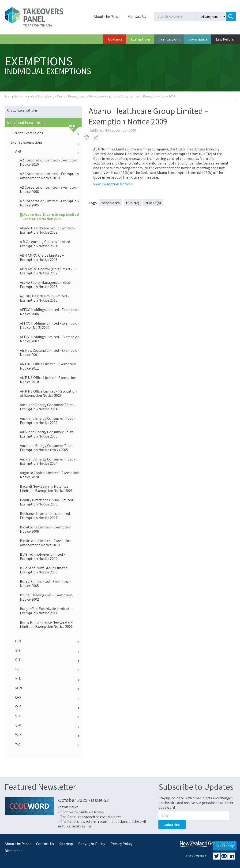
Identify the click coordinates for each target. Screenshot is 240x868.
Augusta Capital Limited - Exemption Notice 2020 (50, 475)
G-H (48, 660)
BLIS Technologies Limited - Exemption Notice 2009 (42, 556)
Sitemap (66, 844)
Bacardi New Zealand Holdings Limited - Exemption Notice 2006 (46, 488)
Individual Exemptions (39, 96)
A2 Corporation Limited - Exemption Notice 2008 (49, 189)
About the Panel (107, 16)
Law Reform (226, 39)
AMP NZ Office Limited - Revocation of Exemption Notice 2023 (48, 393)
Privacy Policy (121, 844)
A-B (90, 96)
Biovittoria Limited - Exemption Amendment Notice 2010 (46, 543)
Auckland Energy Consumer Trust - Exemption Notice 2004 (47, 461)
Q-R (48, 707)
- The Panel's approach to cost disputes (90, 817)
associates (111, 203)
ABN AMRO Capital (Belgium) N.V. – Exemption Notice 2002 (48, 271)
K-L (48, 678)
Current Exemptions (46, 133)
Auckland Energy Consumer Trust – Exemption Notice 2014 (48, 407)
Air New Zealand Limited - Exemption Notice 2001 (50, 352)
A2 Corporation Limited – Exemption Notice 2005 (49, 203)
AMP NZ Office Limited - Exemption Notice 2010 (48, 380)
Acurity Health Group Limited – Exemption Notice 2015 (45, 298)
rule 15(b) (153, 203)
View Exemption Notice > (113, 184)
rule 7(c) (133, 203)
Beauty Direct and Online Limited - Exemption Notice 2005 (47, 502)
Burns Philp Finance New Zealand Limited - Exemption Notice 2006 (47, 624)
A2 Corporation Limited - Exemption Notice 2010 (49, 162)
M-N (48, 688)
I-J (48, 669)
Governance (198, 39)
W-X (48, 735)
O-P (48, 697)
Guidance (115, 39)
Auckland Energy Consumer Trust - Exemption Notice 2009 (47, 420)
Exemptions (141, 39)
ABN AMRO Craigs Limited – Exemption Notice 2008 (42, 257)
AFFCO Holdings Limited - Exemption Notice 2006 (50, 312)
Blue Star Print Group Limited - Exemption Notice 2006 (45, 570)
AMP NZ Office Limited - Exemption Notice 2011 (48, 366)
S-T (48, 716)
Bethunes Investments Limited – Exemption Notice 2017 (46, 516)
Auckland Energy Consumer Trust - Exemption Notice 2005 (47, 434)
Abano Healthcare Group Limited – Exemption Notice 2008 (48, 230)
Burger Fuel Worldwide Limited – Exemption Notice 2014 (46, 611)
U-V (48, 725)
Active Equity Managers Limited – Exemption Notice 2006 (46, 284)
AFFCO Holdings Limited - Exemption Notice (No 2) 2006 (50, 325)
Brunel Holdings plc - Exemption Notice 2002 (46, 597)
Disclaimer (13, 851)
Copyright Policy (92, 844)
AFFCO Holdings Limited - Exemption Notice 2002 (50, 339)
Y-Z (48, 744)
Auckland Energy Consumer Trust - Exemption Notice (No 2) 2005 (47, 448)
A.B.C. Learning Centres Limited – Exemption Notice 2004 (46, 244)
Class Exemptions (22, 110)
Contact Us (137, 16)
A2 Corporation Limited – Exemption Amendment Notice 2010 (49, 176)
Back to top (225, 846)
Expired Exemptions (71, 96)
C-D (48, 641)
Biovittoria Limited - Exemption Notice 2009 (46, 529)
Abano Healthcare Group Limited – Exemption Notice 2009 (49, 217)
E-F (48, 650)
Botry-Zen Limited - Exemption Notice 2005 (45, 584)
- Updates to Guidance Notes (81, 812)
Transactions (169, 39)
